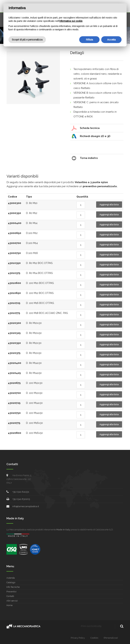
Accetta (111, 40)
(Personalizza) (111, 638)
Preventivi (11, 592)
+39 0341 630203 (21, 499)
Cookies (94, 638)
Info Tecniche (13, 587)
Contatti (10, 596)
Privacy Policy (78, 638)
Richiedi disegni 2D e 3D (95, 136)
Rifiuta (89, 40)
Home (9, 605)
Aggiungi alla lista (109, 205)
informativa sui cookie (71, 21)
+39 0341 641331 (21, 492)
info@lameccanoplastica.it (26, 506)
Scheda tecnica (90, 128)
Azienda (11, 578)
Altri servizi (12, 601)
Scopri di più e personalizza (27, 40)
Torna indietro (89, 158)
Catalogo (11, 582)
